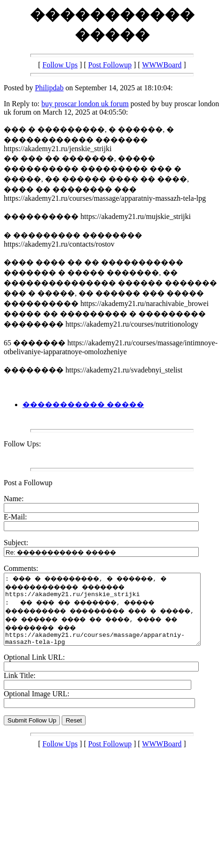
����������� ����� (83, 405)
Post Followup (110, 65)
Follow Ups (60, 65)
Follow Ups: (22, 444)
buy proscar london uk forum (85, 104)
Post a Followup (28, 483)
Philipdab (49, 88)
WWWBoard (162, 65)
